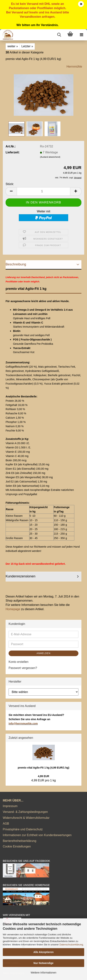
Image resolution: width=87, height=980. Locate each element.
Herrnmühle (74, 67)
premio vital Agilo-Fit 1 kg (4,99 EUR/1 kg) (43, 768)
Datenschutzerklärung (71, 945)
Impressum (10, 806)
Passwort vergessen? (23, 668)
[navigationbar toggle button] (81, 35)
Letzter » (27, 46)
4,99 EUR (43, 776)
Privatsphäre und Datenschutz (23, 829)
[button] (11, 191)
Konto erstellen (19, 662)
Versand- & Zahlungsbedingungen (25, 812)
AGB (6, 824)
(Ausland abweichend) (50, 157)
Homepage (13, 609)
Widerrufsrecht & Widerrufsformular (26, 818)
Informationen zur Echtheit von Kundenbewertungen (37, 835)
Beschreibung (16, 264)
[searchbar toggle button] (59, 35)
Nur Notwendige (43, 963)
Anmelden (43, 653)
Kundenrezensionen (20, 576)
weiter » (13, 46)
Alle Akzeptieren (43, 952)
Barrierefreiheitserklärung (20, 841)
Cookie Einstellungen (17, 846)
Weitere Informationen (43, 973)
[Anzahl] (43, 191)
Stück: (10, 184)
